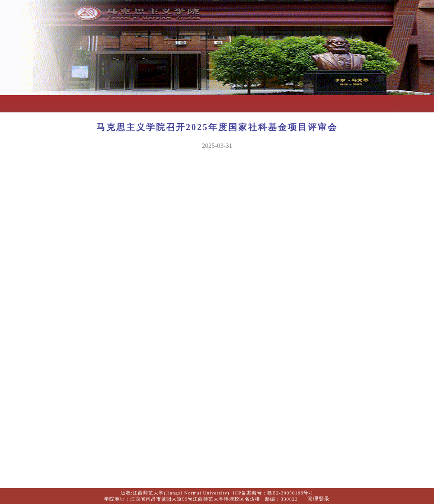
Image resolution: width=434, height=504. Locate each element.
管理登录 (319, 499)
